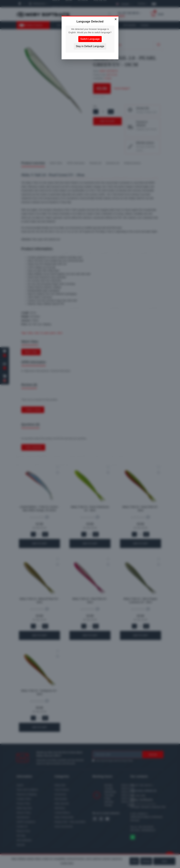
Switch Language (90, 39)
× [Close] (116, 19)
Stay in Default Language (90, 46)
